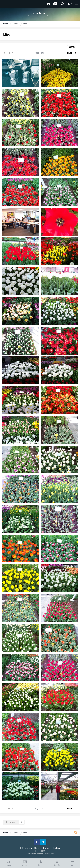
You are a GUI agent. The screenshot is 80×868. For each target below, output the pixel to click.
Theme (47, 848)
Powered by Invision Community (40, 854)
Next (70, 53)
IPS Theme (25, 848)
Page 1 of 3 (40, 53)
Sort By (73, 47)
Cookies (56, 848)
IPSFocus (36, 848)
